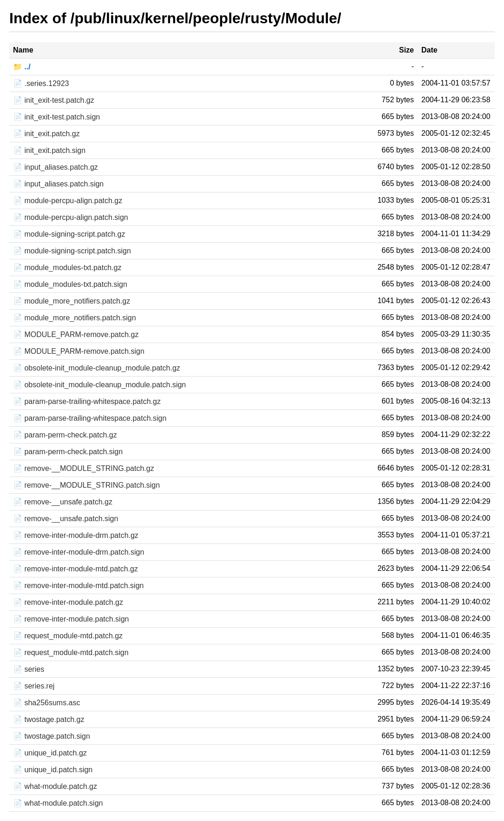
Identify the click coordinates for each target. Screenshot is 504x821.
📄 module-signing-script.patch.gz (69, 234)
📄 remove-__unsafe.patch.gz (63, 502)
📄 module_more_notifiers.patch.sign (75, 318)
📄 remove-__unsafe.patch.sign (65, 519)
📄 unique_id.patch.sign (53, 770)
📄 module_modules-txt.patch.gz (67, 268)
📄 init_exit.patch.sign (49, 150)
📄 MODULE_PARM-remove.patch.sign (79, 351)
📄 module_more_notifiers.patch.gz (72, 301)
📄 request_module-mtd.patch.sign (71, 652)
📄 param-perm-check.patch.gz (65, 435)
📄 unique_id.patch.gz (50, 753)
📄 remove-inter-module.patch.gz (68, 602)
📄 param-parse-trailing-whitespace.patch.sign (90, 418)
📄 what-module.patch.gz (55, 786)
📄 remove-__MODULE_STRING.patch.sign (86, 485)
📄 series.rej (34, 686)
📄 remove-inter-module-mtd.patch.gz (75, 569)
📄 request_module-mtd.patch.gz (68, 636)
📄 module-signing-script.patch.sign (72, 251)
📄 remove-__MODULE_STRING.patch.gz (84, 468)
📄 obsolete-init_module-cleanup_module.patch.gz (97, 368)
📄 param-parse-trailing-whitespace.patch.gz (87, 401)
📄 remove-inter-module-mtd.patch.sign (78, 586)
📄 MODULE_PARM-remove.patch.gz (76, 334)
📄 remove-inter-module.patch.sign (71, 619)
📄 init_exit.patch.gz (46, 134)
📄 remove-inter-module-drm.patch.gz (76, 535)
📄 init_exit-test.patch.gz (54, 100)
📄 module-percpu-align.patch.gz (68, 201)
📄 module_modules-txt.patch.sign (70, 284)
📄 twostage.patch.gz (49, 719)
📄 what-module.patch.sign (58, 803)
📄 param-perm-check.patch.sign (68, 452)
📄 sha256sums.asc (47, 703)
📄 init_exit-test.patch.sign (56, 117)
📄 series (29, 669)
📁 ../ (22, 67)
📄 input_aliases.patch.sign (58, 184)
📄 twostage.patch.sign (52, 736)
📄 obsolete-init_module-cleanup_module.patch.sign (99, 385)
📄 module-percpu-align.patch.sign (71, 217)
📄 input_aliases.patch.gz (56, 167)
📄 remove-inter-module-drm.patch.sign (79, 552)
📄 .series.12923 (41, 83)
